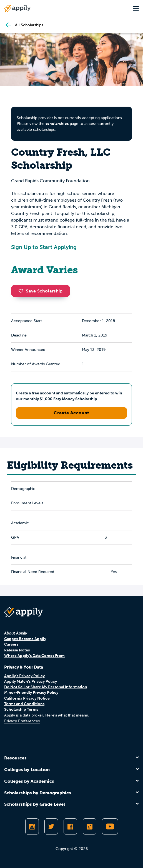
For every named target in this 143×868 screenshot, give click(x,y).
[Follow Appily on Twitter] (51, 826)
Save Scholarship (41, 291)
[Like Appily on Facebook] (70, 826)
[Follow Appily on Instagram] (32, 826)
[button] (22, 291)
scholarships (57, 124)
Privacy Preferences (22, 721)
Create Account (71, 413)
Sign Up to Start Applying (44, 247)
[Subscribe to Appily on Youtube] (110, 826)
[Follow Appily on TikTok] (90, 826)
